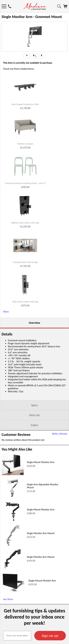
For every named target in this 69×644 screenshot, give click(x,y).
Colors (34, 437)
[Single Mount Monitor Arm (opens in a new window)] (13, 487)
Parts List (35, 427)
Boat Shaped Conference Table (25, 117)
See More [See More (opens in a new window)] (8, 612)
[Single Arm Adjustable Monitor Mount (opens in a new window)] (13, 510)
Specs (34, 418)
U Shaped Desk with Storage (25, 275)
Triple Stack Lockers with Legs (25, 314)
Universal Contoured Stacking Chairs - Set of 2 (25, 196)
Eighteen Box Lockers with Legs (25, 235)
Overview (34, 335)
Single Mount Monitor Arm (41, 474)
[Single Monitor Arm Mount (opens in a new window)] (13, 558)
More (6, 324)
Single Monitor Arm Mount (41, 546)
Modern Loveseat (25, 156)
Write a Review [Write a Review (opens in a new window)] (60, 446)
